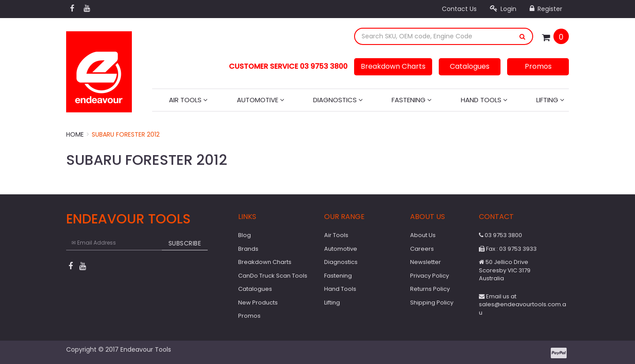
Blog (245, 235)
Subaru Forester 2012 (126, 134)
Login (503, 9)
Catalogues (470, 66)
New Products (258, 303)
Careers (422, 249)
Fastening (412, 100)
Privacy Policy (430, 276)
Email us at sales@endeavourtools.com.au (523, 305)
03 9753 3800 (501, 235)
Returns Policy (430, 289)
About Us (423, 235)
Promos (538, 66)
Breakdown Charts (393, 66)
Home (75, 134)
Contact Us (459, 9)
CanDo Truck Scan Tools (273, 276)
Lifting (550, 100)
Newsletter (426, 262)
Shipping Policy (432, 303)
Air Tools (188, 100)
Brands (248, 249)
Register (546, 9)
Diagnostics (338, 100)
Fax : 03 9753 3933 (508, 249)
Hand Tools (484, 100)
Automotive (261, 100)
